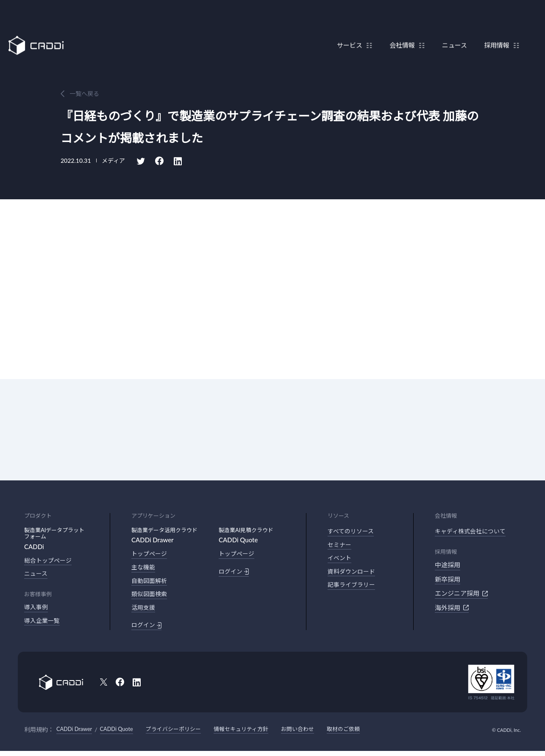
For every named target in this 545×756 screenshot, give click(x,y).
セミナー (340, 546)
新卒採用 (448, 580)
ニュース (450, 27)
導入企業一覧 (43, 623)
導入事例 (37, 609)
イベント (340, 560)
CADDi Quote (122, 734)
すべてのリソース (352, 532)
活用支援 (144, 611)
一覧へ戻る (84, 93)
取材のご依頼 (362, 734)
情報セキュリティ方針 (254, 734)
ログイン (147, 630)
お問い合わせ (314, 734)
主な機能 (144, 569)
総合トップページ (50, 561)
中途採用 (448, 566)
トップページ (150, 554)
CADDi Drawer (76, 734)
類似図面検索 (150, 597)
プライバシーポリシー (182, 734)
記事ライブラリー (353, 589)
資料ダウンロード (353, 575)
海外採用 (452, 608)
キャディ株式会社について (473, 532)
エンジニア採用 (461, 594)
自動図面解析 (150, 583)
